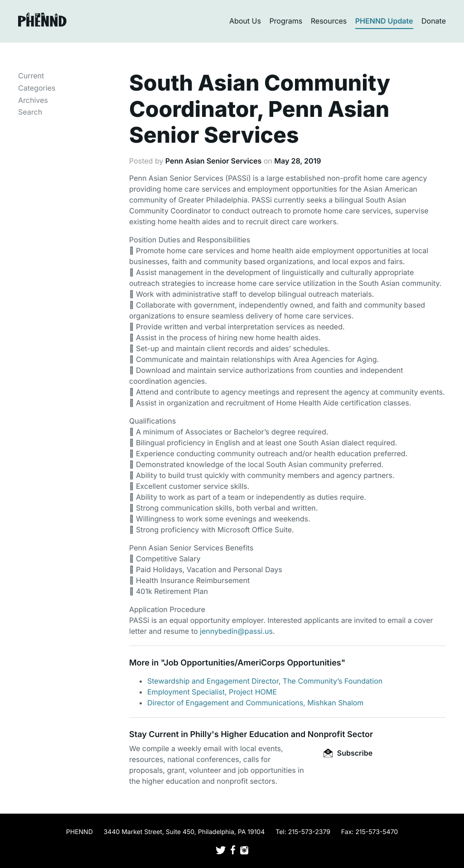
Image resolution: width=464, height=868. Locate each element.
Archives (33, 100)
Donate (434, 21)
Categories (37, 88)
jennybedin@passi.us (236, 631)
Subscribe (348, 753)
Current (31, 76)
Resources (329, 21)
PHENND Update (384, 21)
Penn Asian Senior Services (213, 161)
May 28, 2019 (297, 161)
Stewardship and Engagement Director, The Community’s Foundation (265, 681)
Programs (286, 21)
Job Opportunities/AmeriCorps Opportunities (252, 663)
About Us (245, 21)
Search (30, 112)
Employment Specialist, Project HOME (212, 692)
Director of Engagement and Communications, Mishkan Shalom (255, 703)
